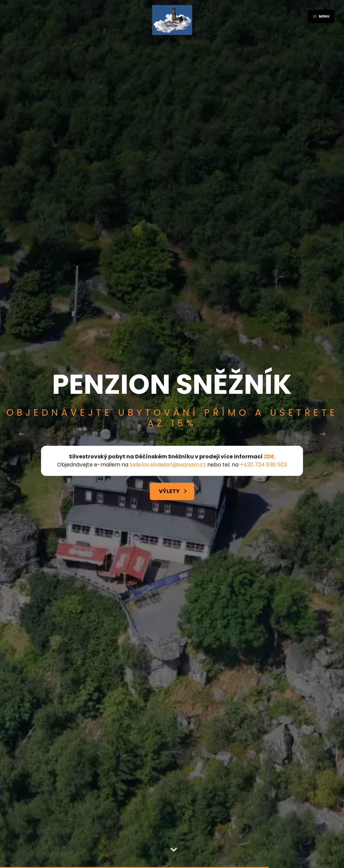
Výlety (169, 492)
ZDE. (270, 457)
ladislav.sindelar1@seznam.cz (168, 465)
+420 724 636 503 (263, 465)
